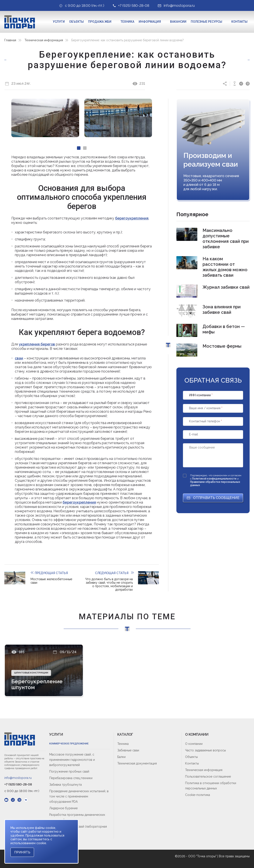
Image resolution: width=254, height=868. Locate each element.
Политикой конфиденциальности (215, 479)
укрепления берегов (37, 344)
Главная (10, 40)
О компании (194, 744)
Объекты (76, 22)
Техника (127, 22)
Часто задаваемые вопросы (205, 750)
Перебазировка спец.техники (71, 778)
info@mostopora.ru (18, 778)
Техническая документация (137, 763)
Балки (121, 757)
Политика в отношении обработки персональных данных (211, 786)
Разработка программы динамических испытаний (77, 817)
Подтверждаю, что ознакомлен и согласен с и (216, 480)
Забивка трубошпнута (66, 785)
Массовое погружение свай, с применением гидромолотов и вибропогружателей (72, 760)
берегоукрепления (132, 218)
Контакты (239, 22)
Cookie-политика (198, 795)
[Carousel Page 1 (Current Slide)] (79, 148)
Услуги (59, 22)
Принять (22, 852)
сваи (19, 358)
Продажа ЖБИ (100, 22)
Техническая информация (44, 40)
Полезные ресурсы (206, 22)
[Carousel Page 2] (85, 148)
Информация (150, 22)
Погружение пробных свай (69, 771)
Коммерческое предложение (69, 744)
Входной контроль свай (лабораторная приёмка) (78, 829)
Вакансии (178, 22)
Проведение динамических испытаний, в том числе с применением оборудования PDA (79, 796)
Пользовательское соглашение (208, 777)
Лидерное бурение (63, 808)
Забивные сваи (128, 750)
